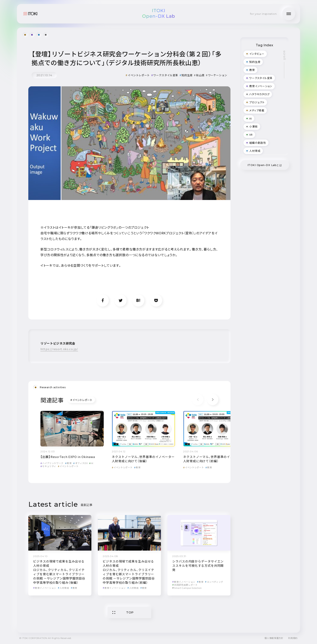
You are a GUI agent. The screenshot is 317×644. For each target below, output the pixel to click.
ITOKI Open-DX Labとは (265, 165)
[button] (213, 400)
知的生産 (186, 75)
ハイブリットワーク (52, 463)
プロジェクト (255, 102)
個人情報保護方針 (274, 638)
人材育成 (63, 588)
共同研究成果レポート (185, 585)
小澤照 (252, 126)
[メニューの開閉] (289, 14)
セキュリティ (48, 466)
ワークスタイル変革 (165, 75)
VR (249, 135)
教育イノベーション (45, 588)
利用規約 (293, 638)
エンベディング (214, 582)
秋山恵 (199, 75)
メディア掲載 (255, 110)
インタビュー (255, 54)
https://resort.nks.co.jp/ (59, 349)
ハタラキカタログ (258, 94)
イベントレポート (138, 75)
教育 (68, 463)
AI (91, 463)
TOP (123, 612)
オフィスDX (80, 463)
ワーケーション (217, 75)
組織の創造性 (256, 143)
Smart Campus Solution (187, 588)
